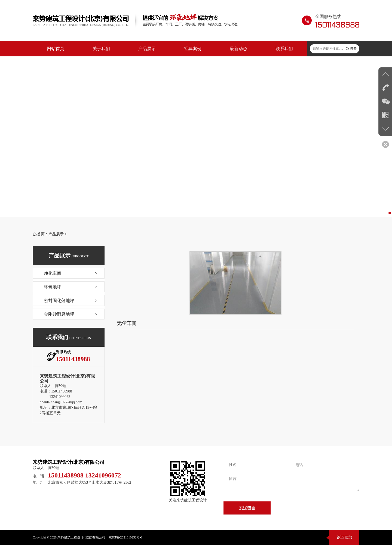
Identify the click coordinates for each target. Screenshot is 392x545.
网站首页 (56, 49)
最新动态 (238, 49)
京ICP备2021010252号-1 (126, 537)
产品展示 (147, 49)
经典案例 (193, 49)
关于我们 (101, 49)
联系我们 (284, 49)
